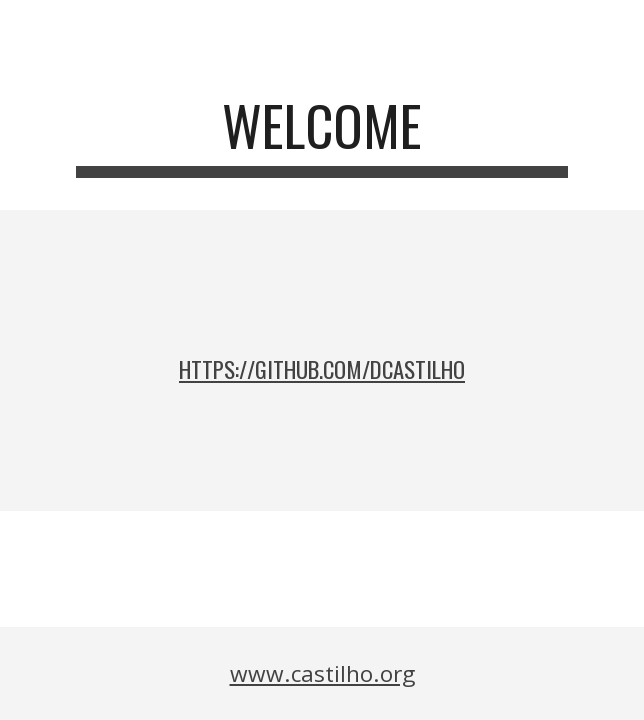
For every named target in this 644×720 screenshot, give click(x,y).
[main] (321, 135)
